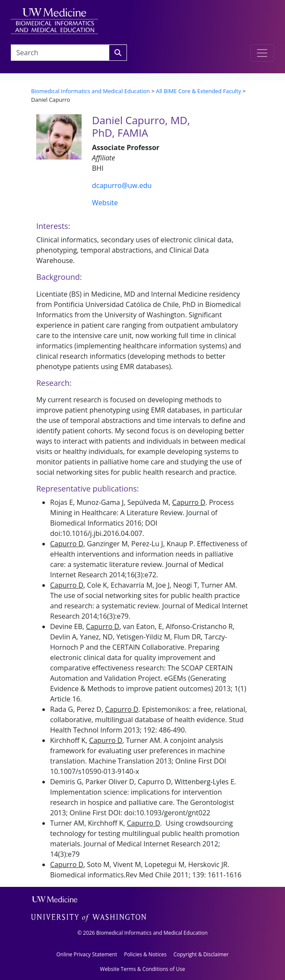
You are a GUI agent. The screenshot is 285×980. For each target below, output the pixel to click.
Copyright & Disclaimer (201, 954)
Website (105, 203)
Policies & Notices (145, 954)
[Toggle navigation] (262, 53)
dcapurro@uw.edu (122, 185)
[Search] (118, 53)
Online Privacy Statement (87, 954)
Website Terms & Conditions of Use (143, 969)
